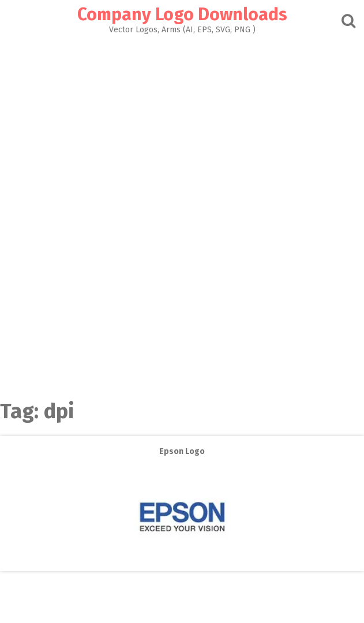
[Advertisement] (182, 121)
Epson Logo (182, 451)
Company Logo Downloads (182, 14)
